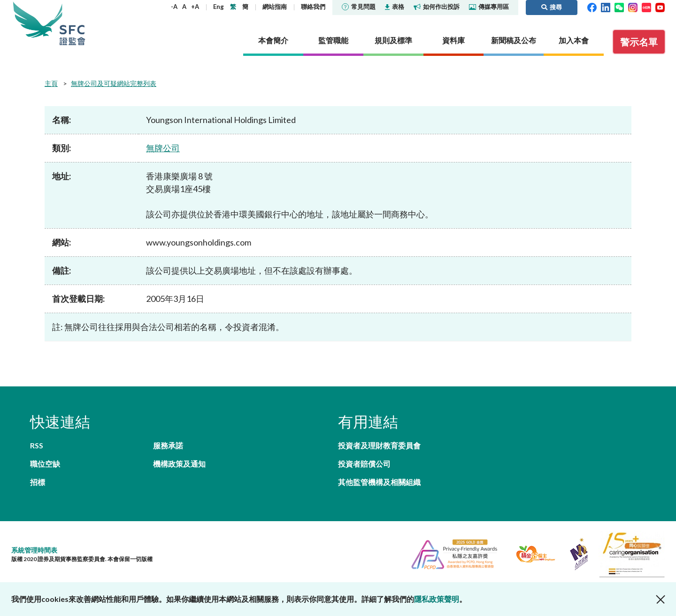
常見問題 (359, 7)
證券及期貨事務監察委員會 (72, 23)
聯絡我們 (313, 7)
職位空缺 (45, 464)
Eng (219, 7)
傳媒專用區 (489, 7)
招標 (38, 482)
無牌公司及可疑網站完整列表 (114, 83)
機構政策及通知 (179, 464)
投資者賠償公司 (364, 464)
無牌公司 (163, 148)
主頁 (51, 83)
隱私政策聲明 (437, 599)
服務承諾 (168, 445)
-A (174, 7)
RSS (37, 445)
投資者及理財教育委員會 (379, 445)
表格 (395, 7)
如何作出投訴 (437, 7)
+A (195, 7)
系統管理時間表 (34, 550)
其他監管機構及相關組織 (379, 482)
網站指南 (275, 7)
